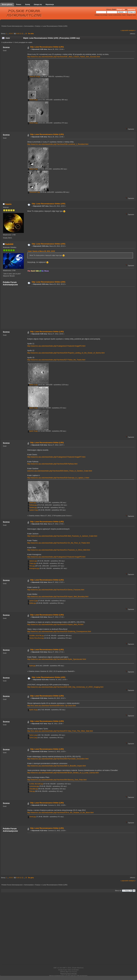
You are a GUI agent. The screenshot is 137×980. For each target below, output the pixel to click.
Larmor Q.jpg (33, 601)
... (8, 34)
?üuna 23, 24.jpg (34, 77)
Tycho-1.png (33, 735)
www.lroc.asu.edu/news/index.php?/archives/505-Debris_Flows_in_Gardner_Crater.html (60, 471)
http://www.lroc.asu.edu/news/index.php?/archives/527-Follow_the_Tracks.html (56, 360)
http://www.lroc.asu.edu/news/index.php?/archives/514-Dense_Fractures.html (56, 590)
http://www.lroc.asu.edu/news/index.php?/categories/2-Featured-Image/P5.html (56, 557)
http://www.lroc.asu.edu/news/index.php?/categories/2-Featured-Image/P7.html (56, 457)
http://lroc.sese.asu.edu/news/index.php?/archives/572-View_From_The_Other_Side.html (60, 731)
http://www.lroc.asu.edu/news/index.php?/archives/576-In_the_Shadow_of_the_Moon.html (60, 813)
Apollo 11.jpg (33, 385)
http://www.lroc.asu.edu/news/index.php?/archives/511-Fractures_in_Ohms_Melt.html (59, 550)
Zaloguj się (121, 9)
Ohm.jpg (31, 566)
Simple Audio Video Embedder (68, 970)
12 (22, 34)
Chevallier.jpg (33, 789)
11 (20, 34)
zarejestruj (131, 9)
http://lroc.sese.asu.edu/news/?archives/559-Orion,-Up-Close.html (51, 706)
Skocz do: (118, 891)
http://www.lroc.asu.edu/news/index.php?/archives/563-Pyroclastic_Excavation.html (58, 759)
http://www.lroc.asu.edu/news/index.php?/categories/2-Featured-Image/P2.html (56, 346)
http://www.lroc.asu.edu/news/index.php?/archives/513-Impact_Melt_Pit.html (55, 624)
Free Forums (73, 972)
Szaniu (8, 204)
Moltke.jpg (32, 603)
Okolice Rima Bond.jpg (36, 638)
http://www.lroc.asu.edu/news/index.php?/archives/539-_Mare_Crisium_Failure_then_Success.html (64, 57)
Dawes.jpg (32, 503)
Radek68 (9, 244)
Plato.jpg (31, 791)
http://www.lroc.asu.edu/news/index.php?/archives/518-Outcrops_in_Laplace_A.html (58, 478)
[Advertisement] (80, 307)
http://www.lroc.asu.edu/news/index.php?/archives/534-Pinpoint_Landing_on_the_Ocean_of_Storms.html (66, 353)
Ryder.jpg (32, 666)
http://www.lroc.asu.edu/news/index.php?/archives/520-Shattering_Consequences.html (59, 632)
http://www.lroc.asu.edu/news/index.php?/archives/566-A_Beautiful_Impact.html (57, 766)
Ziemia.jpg (32, 817)
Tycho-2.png (33, 738)
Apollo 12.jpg (33, 408)
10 (18, 34)
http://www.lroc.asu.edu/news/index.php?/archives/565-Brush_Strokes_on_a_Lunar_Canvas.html (63, 773)
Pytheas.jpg (32, 505)
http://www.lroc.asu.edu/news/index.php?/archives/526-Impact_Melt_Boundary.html (58, 597)
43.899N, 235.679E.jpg (36, 636)
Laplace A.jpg (33, 510)
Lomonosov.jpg (33, 786)
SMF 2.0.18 (57, 968)
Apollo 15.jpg (33, 431)
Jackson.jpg (32, 561)
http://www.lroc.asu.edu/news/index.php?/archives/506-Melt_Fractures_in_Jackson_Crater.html (62, 536)
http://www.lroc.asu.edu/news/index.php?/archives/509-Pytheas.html (52, 464)
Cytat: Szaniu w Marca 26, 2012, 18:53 (41, 251)
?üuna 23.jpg (33, 100)
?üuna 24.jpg (33, 123)
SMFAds (63, 972)
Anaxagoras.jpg (33, 568)
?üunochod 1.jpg (34, 192)
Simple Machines (78, 968)
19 (26, 34)
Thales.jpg (32, 563)
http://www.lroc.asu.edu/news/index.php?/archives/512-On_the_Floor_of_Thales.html (59, 543)
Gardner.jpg (32, 508)
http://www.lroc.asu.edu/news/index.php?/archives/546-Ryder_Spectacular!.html (57, 659)
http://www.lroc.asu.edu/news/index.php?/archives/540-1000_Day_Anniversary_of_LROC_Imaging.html (65, 687)
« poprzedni (124, 30)
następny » (132, 30)
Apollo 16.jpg (33, 710)
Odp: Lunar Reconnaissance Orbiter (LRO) (47, 47)
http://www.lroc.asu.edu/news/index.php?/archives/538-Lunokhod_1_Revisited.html (58, 144)
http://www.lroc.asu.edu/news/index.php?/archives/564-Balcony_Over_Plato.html (57, 780)
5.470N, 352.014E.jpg (35, 784)
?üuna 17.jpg (33, 169)
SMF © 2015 (67, 968)
